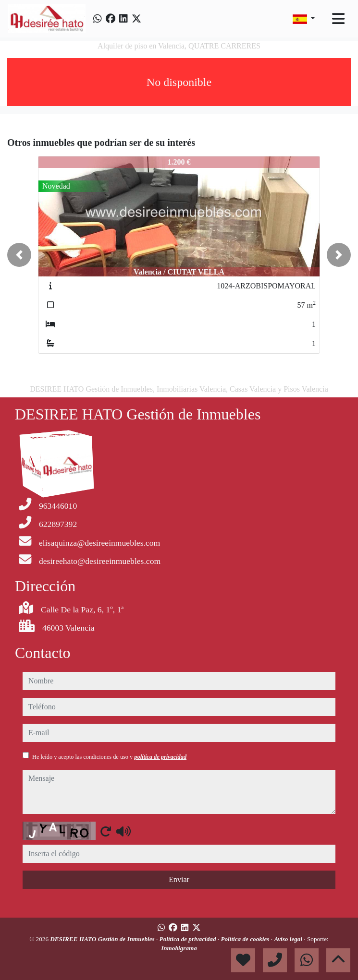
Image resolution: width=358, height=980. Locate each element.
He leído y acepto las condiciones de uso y (109, 757)
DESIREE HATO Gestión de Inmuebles (103, 939)
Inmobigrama (179, 948)
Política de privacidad (189, 939)
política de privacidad (160, 757)
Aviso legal (289, 939)
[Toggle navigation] (338, 19)
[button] (19, 255)
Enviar (179, 879)
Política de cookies (246, 939)
